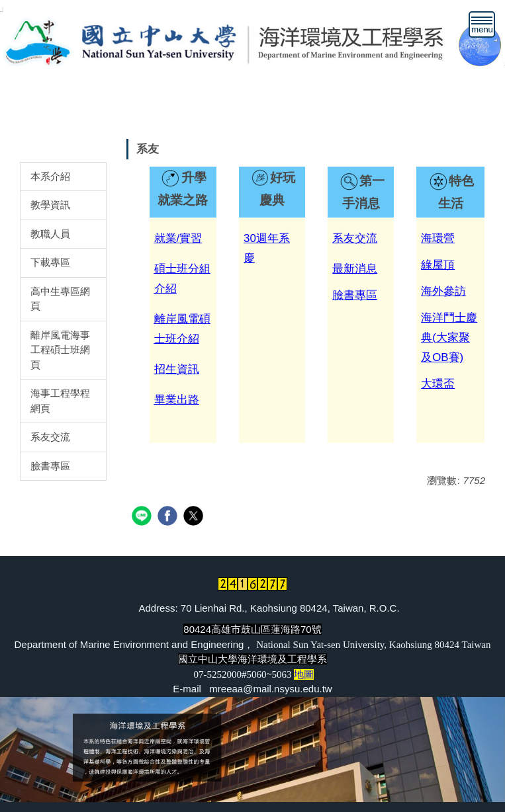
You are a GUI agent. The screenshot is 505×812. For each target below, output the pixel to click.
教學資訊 (50, 205)
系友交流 (50, 437)
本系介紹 (50, 176)
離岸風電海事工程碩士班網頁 (60, 350)
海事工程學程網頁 (60, 401)
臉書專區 (50, 466)
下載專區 (50, 262)
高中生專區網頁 (60, 299)
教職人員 (50, 234)
